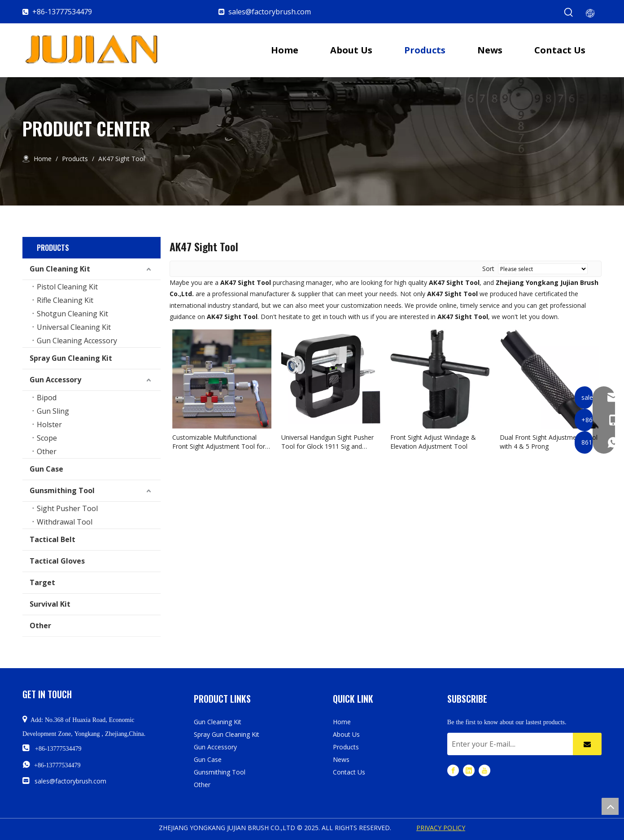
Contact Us (349, 772)
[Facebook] (453, 770)
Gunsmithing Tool (62, 490)
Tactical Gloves (57, 561)
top (610, 806)
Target (42, 582)
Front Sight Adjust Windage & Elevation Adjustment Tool (433, 442)
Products (346, 747)
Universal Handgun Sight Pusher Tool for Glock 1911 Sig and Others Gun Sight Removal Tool (327, 442)
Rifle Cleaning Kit (65, 300)
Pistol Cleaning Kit (67, 287)
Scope (47, 438)
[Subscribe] (587, 744)
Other (47, 451)
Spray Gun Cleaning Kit (71, 358)
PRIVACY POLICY (441, 828)
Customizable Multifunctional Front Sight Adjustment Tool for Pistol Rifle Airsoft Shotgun (219, 442)
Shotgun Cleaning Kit (72, 314)
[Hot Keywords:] (569, 13)
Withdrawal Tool (65, 522)
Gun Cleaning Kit (60, 269)
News (341, 759)
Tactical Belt (52, 539)
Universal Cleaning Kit (74, 327)
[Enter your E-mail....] (508, 744)
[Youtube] (484, 770)
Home (342, 722)
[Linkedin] (469, 770)
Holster (49, 424)
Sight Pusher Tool (67, 508)
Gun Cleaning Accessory (77, 341)
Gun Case (46, 469)
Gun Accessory (55, 380)
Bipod (47, 398)
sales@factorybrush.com (270, 12)
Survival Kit (50, 604)
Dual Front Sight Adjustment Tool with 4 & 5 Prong (549, 442)
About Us (346, 734)
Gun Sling (53, 411)
